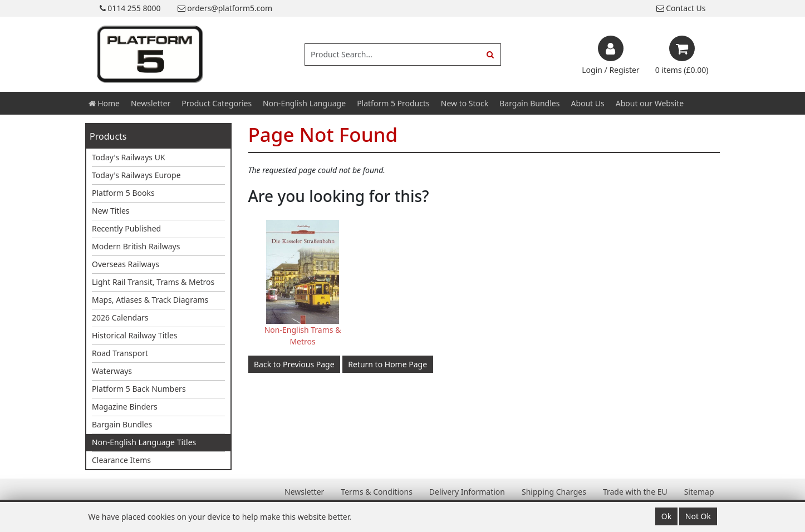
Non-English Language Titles (144, 442)
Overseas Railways (126, 264)
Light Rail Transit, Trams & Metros (153, 282)
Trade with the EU (635, 492)
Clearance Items (121, 460)
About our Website (650, 103)
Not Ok (698, 516)
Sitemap (699, 492)
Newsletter (151, 103)
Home (104, 103)
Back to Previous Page (294, 364)
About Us (587, 103)
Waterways (112, 371)
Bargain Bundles (529, 103)
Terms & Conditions (377, 492)
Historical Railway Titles (135, 335)
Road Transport (120, 353)
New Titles (111, 211)
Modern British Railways (136, 246)
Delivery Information (467, 492)
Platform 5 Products (393, 103)
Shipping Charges (554, 492)
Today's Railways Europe (136, 175)
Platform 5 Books (123, 193)
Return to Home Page (387, 364)
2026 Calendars (120, 317)
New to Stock (465, 103)
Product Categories (217, 103)
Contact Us (681, 8)
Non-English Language (304, 103)
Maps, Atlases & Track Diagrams (150, 300)
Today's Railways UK (129, 157)
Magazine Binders (125, 407)
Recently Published (126, 228)
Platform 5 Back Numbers (139, 389)
